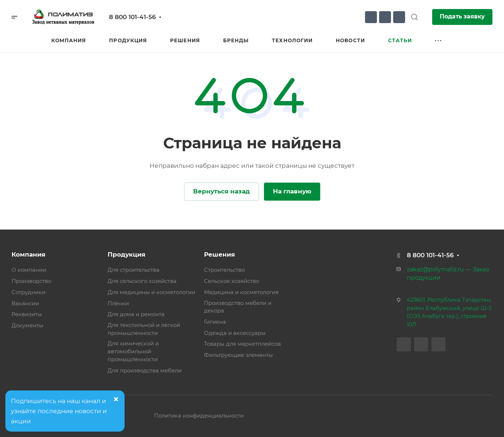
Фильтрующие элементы (238, 355)
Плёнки (118, 303)
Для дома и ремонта (136, 314)
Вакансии (25, 303)
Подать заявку (462, 16)
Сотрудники (29, 292)
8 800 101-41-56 (132, 17)
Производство (31, 281)
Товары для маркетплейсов (242, 344)
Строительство (224, 270)
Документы (27, 325)
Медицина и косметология (241, 292)
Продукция (127, 254)
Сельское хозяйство (232, 281)
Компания (29, 254)
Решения (220, 254)
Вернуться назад (221, 191)
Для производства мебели (145, 371)
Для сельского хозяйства (142, 281)
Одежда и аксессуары (235, 333)
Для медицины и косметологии (151, 292)
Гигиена (215, 322)
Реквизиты (27, 314)
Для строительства (134, 270)
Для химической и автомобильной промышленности (133, 351)
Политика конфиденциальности (199, 416)
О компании (29, 270)
